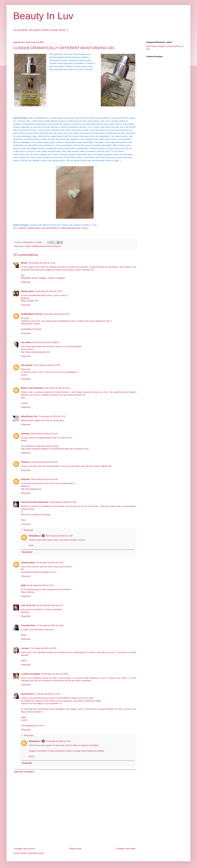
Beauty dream (27, 291)
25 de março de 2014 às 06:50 (46, 342)
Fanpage (42, 278)
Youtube (51, 278)
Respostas (29, 530)
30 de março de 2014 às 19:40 (55, 674)
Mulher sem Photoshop (32, 388)
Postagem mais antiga (126, 849)
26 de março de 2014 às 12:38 (63, 502)
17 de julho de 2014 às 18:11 (58, 741)
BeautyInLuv (35, 536)
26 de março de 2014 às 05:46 (44, 479)
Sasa (85, 228)
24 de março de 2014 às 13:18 (48, 291)
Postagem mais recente (24, 849)
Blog (23, 301)
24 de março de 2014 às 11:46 (42, 263)
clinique (28, 246)
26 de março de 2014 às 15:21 (50, 605)
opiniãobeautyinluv (39, 246)
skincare (57, 246)
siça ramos (26, 342)
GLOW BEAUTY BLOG (32, 314)
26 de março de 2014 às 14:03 (50, 563)
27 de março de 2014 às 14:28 (50, 625)
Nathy (24, 585)
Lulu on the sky (28, 605)
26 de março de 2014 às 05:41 (44, 462)
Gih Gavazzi (27, 365)
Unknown (25, 434)
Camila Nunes (27, 694)
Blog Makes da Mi (29, 278)
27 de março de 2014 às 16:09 (43, 648)
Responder (26, 282)
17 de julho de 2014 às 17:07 (48, 694)
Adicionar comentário (24, 772)
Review (50, 246)
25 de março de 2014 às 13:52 (44, 434)
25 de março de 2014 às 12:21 (57, 388)
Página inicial (75, 849)
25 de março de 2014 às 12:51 (52, 416)
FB (37, 301)
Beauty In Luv (43, 16)
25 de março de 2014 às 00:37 (56, 314)
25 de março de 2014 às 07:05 (47, 365)
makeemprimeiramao (70, 228)
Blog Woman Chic (29, 416)
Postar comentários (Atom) (33, 853)
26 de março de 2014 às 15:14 (41, 585)
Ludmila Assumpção (31, 674)
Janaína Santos (28, 563)
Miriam (24, 263)
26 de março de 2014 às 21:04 (59, 536)
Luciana (25, 648)
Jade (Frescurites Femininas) (35, 502)
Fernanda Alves (28, 625)
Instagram (61, 278)
